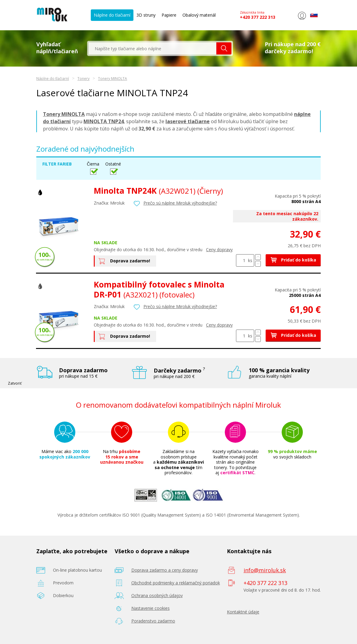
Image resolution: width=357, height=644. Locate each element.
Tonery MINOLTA (113, 79)
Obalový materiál (199, 15)
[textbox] (152, 48)
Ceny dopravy (219, 250)
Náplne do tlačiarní (112, 15)
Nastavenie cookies (151, 608)
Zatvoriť (15, 383)
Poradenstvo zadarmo (153, 621)
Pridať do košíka (293, 260)
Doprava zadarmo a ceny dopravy (165, 570)
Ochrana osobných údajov (157, 595)
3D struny (146, 15)
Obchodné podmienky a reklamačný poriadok (176, 583)
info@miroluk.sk (265, 570)
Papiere (169, 15)
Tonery (84, 79)
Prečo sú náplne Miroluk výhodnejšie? (180, 203)
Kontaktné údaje (243, 612)
